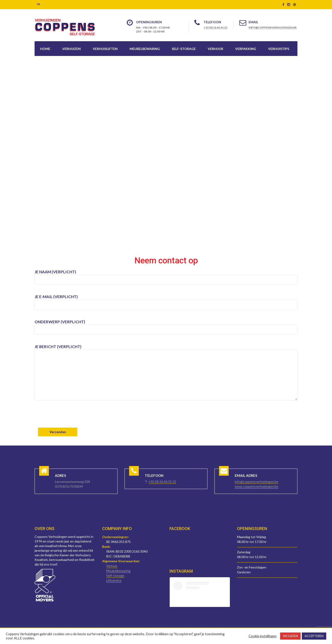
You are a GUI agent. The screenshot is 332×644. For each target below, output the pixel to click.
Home (45, 49)
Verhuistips (279, 49)
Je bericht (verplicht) (166, 376)
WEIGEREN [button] (290, 636)
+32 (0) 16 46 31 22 (215, 28)
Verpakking (246, 49)
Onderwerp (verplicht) (166, 326)
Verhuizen (71, 49)
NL (39, 4)
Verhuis (112, 566)
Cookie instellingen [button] (263, 636)
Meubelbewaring (145, 49)
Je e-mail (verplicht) (166, 301)
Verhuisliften (105, 49)
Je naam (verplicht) (166, 276)
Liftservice (114, 580)
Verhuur (215, 49)
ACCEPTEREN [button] (314, 636)
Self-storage (184, 49)
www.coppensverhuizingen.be (256, 486)
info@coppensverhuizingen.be (273, 28)
